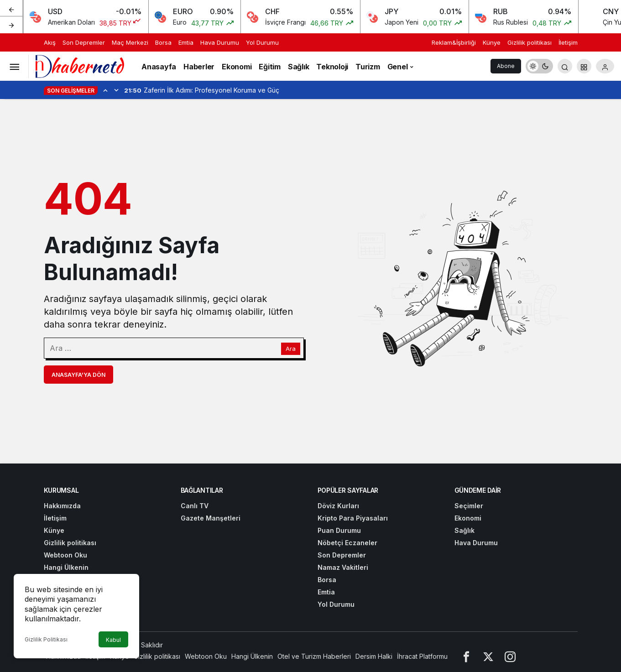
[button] (584, 66)
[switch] (539, 66)
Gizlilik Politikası (46, 639)
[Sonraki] (11, 25)
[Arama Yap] (565, 66)
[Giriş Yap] (605, 66)
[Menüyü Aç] (14, 66)
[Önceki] (11, 9)
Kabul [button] (113, 640)
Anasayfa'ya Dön (78, 375)
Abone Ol (506, 68)
